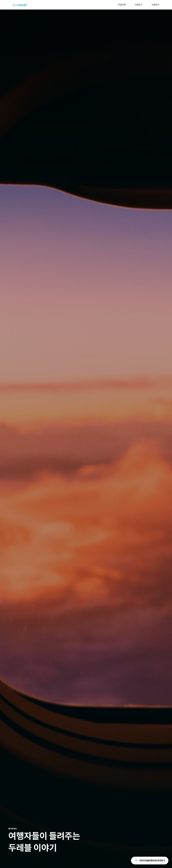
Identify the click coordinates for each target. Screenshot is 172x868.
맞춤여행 (122, 5)
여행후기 (139, 5)
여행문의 (155, 5)
